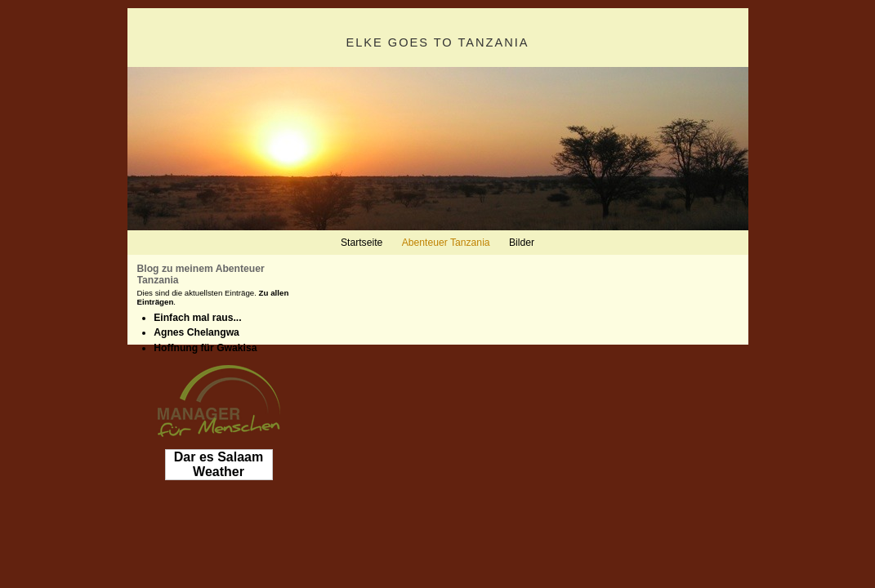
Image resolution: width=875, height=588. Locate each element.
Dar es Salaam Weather (219, 464)
